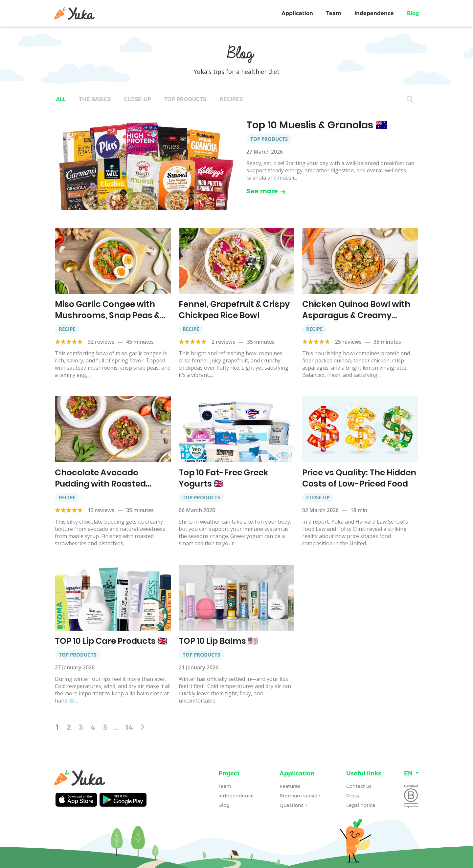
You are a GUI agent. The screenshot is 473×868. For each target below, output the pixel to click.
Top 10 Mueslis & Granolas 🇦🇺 (317, 125)
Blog (413, 13)
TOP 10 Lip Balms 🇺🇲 (218, 641)
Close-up (137, 99)
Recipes (231, 99)
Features (290, 786)
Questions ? (293, 805)
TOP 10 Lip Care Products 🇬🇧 (111, 641)
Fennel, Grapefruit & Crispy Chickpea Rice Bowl (234, 310)
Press (353, 796)
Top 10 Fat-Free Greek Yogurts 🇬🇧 (224, 478)
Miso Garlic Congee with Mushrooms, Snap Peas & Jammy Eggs (107, 315)
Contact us (359, 786)
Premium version (300, 796)
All (61, 99)
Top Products (185, 99)
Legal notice (361, 805)
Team (334, 13)
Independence (374, 13)
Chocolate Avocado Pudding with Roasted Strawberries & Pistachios (108, 484)
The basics (95, 99)
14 (129, 727)
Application (297, 13)
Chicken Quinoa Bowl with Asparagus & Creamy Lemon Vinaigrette (356, 315)
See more (266, 191)
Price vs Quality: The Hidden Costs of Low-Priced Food (359, 478)
